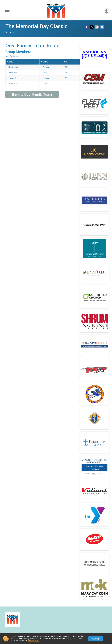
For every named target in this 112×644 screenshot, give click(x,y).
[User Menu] (106, 11)
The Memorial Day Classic (36, 26)
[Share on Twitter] (92, 27)
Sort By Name (12, 56)
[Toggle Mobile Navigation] (7, 12)
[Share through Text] (102, 27)
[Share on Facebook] (87, 27)
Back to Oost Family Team (32, 95)
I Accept (96, 639)
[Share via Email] (97, 27)
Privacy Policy (33, 641)
